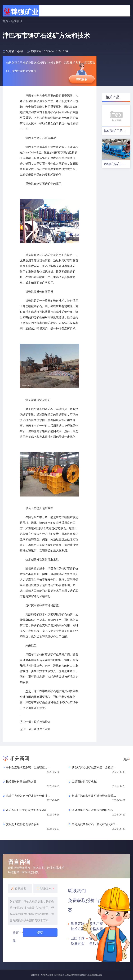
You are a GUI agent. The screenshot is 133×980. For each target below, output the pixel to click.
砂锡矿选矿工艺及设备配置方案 (117, 164)
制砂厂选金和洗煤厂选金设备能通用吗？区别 (95, 796)
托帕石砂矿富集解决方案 (21, 782)
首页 (5, 21)
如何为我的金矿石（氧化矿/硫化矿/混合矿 (95, 824)
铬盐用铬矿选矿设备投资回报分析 (92, 810)
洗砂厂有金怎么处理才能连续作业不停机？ (29, 796)
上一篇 (37, 722)
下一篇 (37, 729)
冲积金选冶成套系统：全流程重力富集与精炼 (29, 767)
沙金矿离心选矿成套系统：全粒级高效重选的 (95, 767)
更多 (127, 759)
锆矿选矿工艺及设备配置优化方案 (117, 131)
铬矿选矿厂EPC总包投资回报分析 (26, 810)
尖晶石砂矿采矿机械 (84, 782)
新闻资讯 (17, 21)
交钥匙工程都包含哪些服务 (23, 824)
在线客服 (82, 79)
